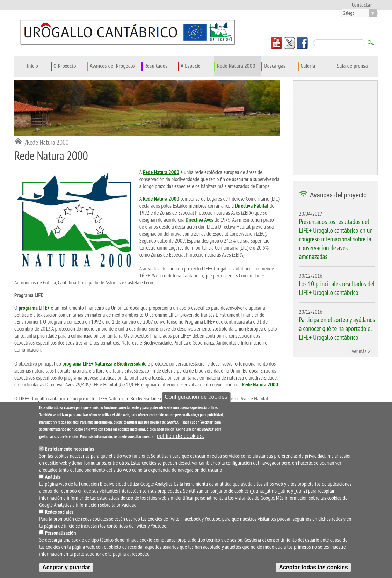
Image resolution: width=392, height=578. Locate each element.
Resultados (156, 66)
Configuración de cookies (196, 399)
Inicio (32, 66)
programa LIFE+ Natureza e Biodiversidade (104, 363)
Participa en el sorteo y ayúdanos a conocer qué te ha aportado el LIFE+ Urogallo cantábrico (337, 328)
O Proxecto (65, 66)
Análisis (53, 478)
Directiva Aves (199, 219)
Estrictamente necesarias (70, 450)
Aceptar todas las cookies (313, 569)
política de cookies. (180, 438)
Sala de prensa (352, 66)
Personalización (61, 534)
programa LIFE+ (34, 308)
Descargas (275, 66)
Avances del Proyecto (112, 66)
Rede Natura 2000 (236, 66)
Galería (308, 66)
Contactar (362, 5)
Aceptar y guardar (66, 569)
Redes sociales (59, 513)
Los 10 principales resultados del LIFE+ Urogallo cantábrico (337, 288)
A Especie (191, 66)
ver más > (361, 351)
